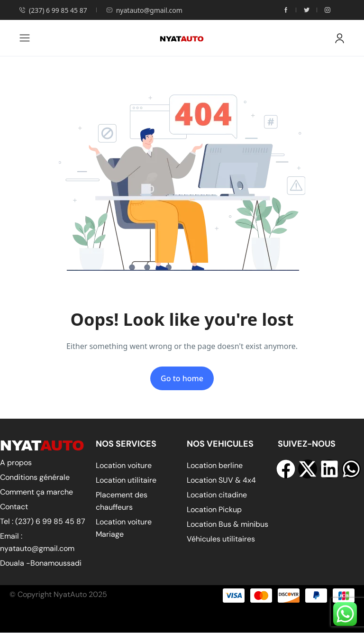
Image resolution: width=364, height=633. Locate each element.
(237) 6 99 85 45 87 (53, 10)
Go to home (182, 378)
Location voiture (124, 465)
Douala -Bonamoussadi (41, 563)
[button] (340, 38)
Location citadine (217, 495)
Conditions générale (35, 477)
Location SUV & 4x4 (221, 480)
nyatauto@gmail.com (144, 10)
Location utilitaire (126, 480)
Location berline (215, 465)
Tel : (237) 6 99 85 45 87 (43, 521)
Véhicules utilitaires (221, 539)
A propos (16, 463)
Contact (14, 507)
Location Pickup (214, 509)
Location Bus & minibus (227, 524)
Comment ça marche (36, 492)
